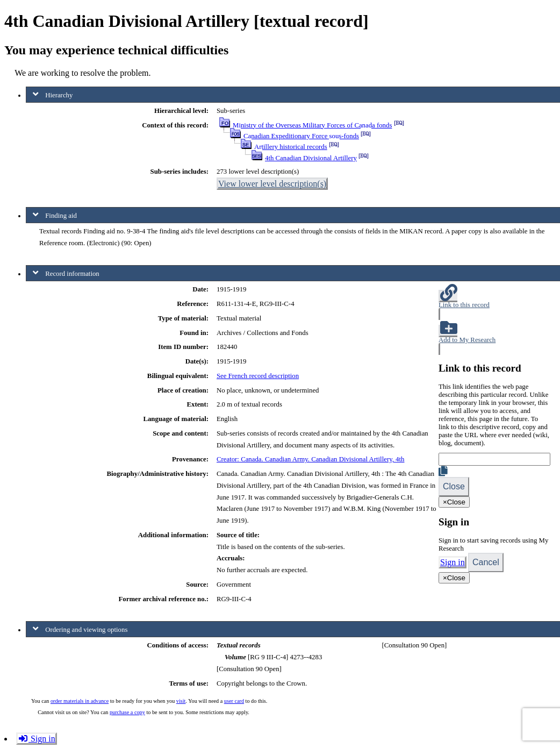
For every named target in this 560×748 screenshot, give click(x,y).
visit (181, 701)
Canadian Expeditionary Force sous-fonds (301, 136)
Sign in (453, 562)
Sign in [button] (37, 739)
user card (234, 701)
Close (454, 486)
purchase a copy (127, 712)
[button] (494, 305)
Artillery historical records (291, 147)
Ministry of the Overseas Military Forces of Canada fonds (312, 125)
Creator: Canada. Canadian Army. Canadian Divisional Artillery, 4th (310, 459)
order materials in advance (80, 701)
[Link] (494, 459)
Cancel (486, 562)
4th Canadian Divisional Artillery (311, 158)
